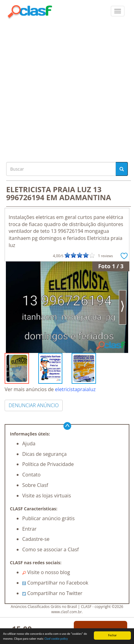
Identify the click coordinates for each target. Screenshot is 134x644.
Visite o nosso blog (46, 572)
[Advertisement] (67, 89)
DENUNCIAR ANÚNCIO (34, 405)
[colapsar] (118, 11)
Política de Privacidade (48, 464)
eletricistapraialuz (75, 389)
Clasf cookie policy (56, 639)
